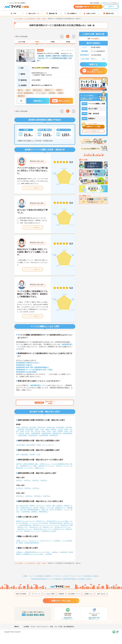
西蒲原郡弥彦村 (46, 433)
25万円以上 (36, 488)
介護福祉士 (20, 552)
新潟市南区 (69, 427)
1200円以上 (36, 480)
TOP (13, 13)
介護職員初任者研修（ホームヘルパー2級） (37, 552)
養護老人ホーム (40, 468)
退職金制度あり (44, 512)
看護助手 (48, 576)
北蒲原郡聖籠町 (36, 433)
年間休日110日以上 (26, 508)
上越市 (54, 431)
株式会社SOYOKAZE (56, 523)
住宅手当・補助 (50, 506)
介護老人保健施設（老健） (31, 464)
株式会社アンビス (59, 529)
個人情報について (74, 594)
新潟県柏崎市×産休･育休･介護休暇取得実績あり (33, 367)
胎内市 (28, 433)
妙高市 (44, 431)
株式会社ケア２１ (48, 527)
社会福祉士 (55, 552)
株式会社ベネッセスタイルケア (26, 521)
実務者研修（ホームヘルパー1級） (33, 554)
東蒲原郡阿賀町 (68, 433)
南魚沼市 (22, 433)
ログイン (106, 7)
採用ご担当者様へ (22, 594)
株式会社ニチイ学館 (67, 525)
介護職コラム (88, 594)
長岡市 (37, 429)
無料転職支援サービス (38, 385)
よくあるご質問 (49, 594)
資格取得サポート (60, 508)
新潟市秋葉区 (60, 427)
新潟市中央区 (42, 427)
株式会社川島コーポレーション (43, 529)
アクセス (33, 627)
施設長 (21, 543)
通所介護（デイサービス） (47, 466)
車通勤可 (32, 506)
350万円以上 (38, 496)
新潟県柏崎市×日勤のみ (24, 365)
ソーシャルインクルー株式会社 (39, 523)
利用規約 (61, 594)
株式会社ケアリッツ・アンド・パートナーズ (46, 525)
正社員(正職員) (21, 445)
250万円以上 (20, 496)
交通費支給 (34, 512)
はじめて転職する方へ (93, 131)
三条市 (42, 429)
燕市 (32, 431)
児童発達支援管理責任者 (32, 543)
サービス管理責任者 (55, 579)
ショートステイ (29, 468)
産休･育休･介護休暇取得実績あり (30, 510)
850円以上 (19, 480)
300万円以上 (29, 496)
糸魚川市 (38, 431)
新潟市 (18, 427)
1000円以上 (27, 480)
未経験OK (59, 506)
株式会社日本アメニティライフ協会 (58, 521)
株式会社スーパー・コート (32, 531)
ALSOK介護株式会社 (25, 525)
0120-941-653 (33, 615)
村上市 (28, 431)
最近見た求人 (109, 13)
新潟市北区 (25, 427)
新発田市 (54, 429)
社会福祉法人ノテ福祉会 (49, 531)
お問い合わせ (101, 594)
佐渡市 (66, 431)
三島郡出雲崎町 (22, 435)
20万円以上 (28, 488)
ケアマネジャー (58, 576)
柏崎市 (48, 429)
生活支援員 (81, 579)
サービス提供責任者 (86, 576)
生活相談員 (57, 541)
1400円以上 (44, 480)
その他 (38, 454)
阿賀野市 (60, 431)
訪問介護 (19, 464)
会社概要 (26, 627)
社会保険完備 (26, 512)
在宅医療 (32, 454)
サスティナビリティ (43, 627)
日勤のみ (42, 508)
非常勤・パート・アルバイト (45, 445)
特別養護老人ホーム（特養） (29, 466)
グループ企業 (58, 627)
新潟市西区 (21, 429)
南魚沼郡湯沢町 (33, 435)
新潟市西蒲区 (30, 429)
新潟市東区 (33, 427)
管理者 (89, 579)
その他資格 (48, 554)
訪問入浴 (59, 466)
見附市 (22, 431)
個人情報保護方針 (69, 627)
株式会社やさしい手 (36, 527)
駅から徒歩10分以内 (22, 506)
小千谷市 (60, 429)
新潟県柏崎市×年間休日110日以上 (28, 363)
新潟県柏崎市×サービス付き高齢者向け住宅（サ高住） (35, 370)
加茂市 (66, 429)
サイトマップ (36, 594)
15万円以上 (20, 488)
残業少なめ (45, 510)
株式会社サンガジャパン (25, 529)
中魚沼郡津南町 (44, 435)
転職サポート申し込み (61, 601)
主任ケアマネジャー (46, 541)
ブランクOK (50, 508)
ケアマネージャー (34, 541)
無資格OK (67, 506)
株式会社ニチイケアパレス (63, 527)
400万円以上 (47, 496)
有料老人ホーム (45, 464)
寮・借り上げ (40, 506)
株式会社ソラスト (23, 527)
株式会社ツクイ (41, 521)
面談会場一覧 (51, 13)
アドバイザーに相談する (32, 188)
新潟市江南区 (51, 427)
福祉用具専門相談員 (70, 579)
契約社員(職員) (31, 445)
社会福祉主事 (64, 552)
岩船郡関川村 (54, 435)
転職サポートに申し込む (82, 7)
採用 (52, 627)
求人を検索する (71, 13)
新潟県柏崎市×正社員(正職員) (26, 372)
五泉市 (49, 431)
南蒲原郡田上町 (57, 433)
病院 (18, 454)
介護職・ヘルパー (22, 541)
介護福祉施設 (24, 454)
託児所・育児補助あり (56, 510)
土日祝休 (36, 508)
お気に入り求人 (90, 13)
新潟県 (34, 161)
